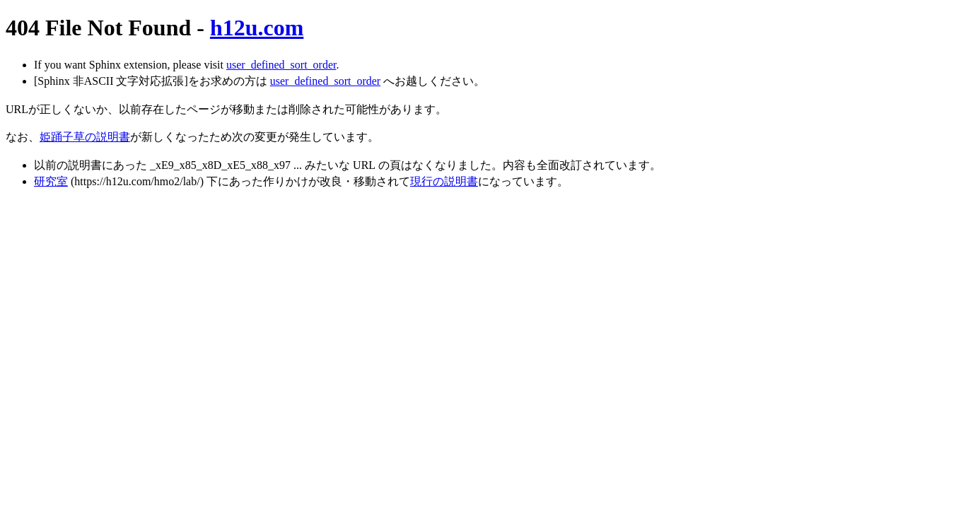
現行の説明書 (444, 181)
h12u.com (257, 28)
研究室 (51, 181)
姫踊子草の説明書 (85, 137)
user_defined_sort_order (281, 65)
